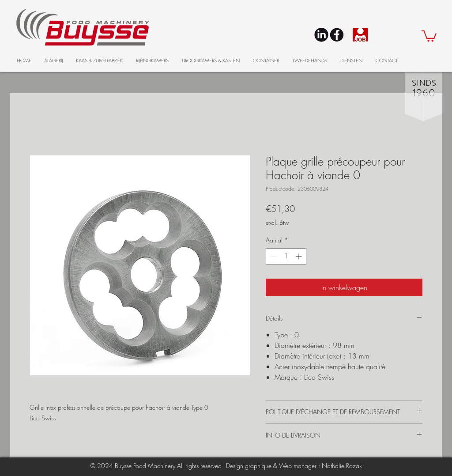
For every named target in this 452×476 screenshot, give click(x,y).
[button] (429, 36)
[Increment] (299, 256)
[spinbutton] (286, 256)
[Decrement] (273, 256)
